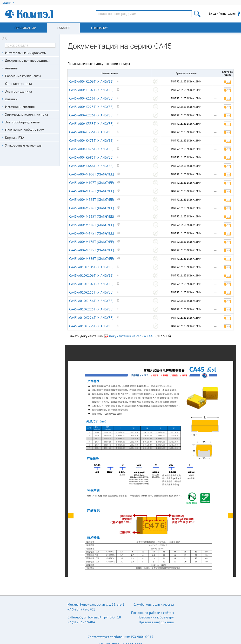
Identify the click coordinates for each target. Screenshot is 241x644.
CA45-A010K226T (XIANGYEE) (91, 318)
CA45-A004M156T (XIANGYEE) (92, 191)
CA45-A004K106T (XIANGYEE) (91, 81)
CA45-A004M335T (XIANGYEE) (92, 216)
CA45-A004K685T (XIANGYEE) (91, 157)
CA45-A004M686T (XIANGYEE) (92, 259)
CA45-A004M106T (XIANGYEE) (92, 174)
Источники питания (20, 107)
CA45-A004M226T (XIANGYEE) (92, 208)
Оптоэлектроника (18, 84)
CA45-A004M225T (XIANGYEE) (92, 200)
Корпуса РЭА (15, 138)
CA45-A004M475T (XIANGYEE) (92, 233)
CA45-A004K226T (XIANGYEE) (91, 115)
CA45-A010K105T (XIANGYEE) (91, 267)
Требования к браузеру (156, 617)
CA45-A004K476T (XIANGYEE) (91, 149)
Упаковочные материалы (24, 145)
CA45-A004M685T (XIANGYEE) (92, 250)
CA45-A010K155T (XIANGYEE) (91, 292)
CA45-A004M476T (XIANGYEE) (92, 242)
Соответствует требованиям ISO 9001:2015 (120, 637)
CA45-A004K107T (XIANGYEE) (91, 90)
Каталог (63, 28)
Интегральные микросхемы (26, 53)
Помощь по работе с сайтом (152, 613)
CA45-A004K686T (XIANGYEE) (91, 166)
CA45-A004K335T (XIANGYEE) (91, 124)
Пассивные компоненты (23, 76)
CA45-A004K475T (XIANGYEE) (91, 141)
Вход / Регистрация (222, 14)
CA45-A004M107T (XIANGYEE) (92, 183)
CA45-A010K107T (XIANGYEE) (91, 284)
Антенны (12, 68)
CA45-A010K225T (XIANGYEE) (91, 309)
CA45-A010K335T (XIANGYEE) (91, 326)
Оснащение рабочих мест (24, 130)
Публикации (25, 28)
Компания (99, 28)
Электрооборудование (22, 122)
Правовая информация (156, 622)
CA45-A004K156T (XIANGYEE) (91, 98)
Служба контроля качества (154, 604)
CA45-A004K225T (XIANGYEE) (91, 107)
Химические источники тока (27, 114)
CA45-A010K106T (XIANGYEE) (91, 275)
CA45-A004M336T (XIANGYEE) (92, 225)
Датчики (11, 99)
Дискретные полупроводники (27, 60)
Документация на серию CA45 (129, 336)
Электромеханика (18, 91)
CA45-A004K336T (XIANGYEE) (91, 132)
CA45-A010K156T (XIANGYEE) (91, 301)
